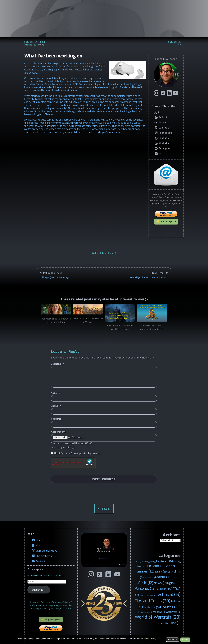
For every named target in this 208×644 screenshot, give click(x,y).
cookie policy (150, 639)
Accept (185, 639)
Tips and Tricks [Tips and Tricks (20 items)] (152, 601)
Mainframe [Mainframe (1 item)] (149, 578)
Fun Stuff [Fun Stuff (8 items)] (155, 566)
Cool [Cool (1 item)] (153, 562)
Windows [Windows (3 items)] (159, 612)
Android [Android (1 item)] (146, 562)
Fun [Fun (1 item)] (143, 566)
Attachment (58, 432)
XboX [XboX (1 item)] (161, 623)
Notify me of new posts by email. (78, 453)
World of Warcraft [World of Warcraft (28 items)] (158, 617)
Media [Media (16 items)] (164, 577)
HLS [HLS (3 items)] (170, 572)
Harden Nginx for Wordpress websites (147, 277)
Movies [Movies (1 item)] (177, 578)
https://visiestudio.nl (110, 132)
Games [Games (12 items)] (146, 571)
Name (55, 393)
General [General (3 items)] (160, 572)
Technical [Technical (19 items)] (168, 595)
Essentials (172, 639)
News (181, 45)
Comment (58, 364)
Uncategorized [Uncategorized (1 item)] (145, 612)
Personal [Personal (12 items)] (145, 588)
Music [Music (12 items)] (145, 583)
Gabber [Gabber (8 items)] (173, 566)
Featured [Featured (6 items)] (165, 561)
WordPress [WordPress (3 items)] (173, 612)
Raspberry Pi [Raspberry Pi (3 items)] (164, 589)
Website (56, 419)
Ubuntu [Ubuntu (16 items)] (170, 607)
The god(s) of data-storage (55, 277)
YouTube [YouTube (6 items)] (173, 623)
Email (56, 406)
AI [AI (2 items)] (139, 562)
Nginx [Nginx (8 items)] (174, 583)
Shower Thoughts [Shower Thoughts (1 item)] (147, 595)
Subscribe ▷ (39, 590)
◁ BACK (104, 509)
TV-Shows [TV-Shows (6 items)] (151, 607)
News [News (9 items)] (160, 583)
